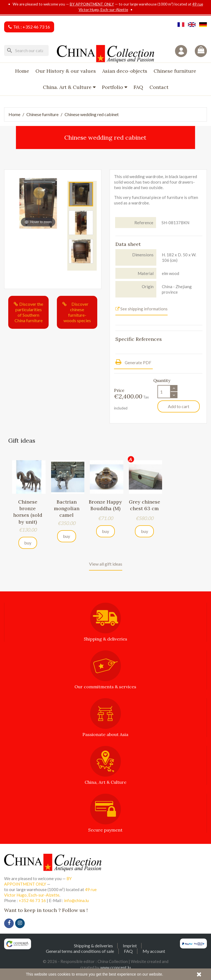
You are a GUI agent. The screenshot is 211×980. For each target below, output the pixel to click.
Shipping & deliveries (93, 946)
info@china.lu (76, 900)
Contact (159, 87)
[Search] (26, 50)
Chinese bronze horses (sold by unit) (28, 512)
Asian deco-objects (125, 71)
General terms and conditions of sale (80, 951)
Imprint (130, 946)
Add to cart (179, 406)
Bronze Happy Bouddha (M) (105, 505)
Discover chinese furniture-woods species (77, 312)
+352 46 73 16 (36, 27)
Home (22, 71)
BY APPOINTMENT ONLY (92, 4)
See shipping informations (141, 309)
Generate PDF (133, 362)
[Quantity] (164, 392)
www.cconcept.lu (116, 967)
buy (28, 543)
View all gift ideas (106, 564)
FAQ (138, 87)
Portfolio (113, 87)
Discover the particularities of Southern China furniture (29, 312)
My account (154, 951)
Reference (144, 223)
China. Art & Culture (68, 87)
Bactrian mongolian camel (67, 508)
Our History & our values (66, 71)
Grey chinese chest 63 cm (145, 505)
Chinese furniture (175, 71)
